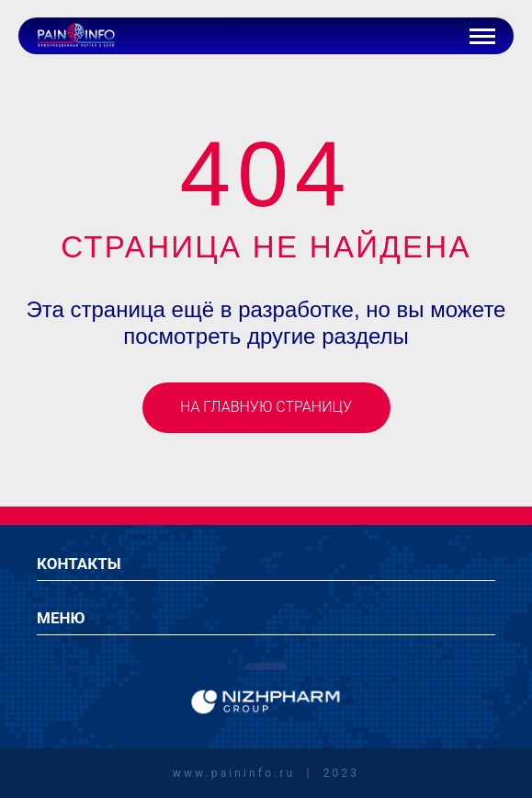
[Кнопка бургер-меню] (482, 36)
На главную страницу (266, 407)
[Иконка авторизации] (439, 36)
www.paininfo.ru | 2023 (266, 774)
